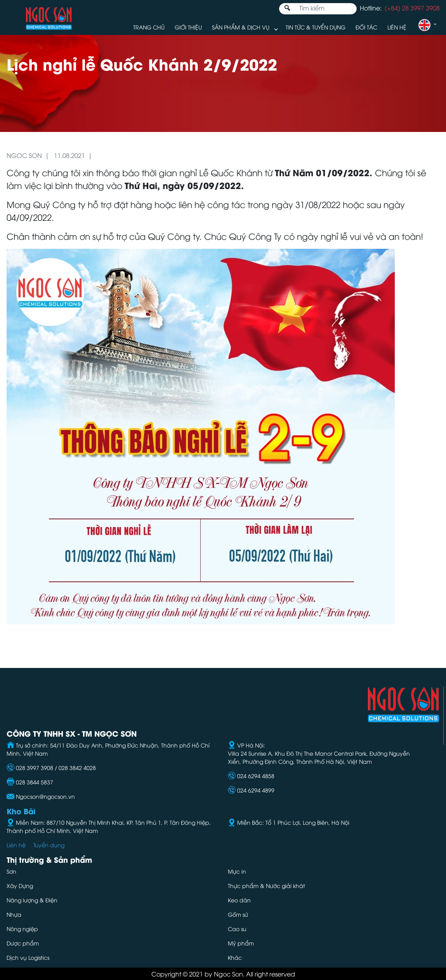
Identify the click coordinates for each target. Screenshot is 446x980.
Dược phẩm (23, 943)
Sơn (11, 871)
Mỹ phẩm (241, 943)
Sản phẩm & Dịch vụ (241, 27)
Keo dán (239, 900)
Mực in (238, 871)
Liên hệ (397, 27)
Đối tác (366, 27)
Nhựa (14, 914)
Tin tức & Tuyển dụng (316, 27)
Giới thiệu (188, 27)
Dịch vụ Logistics (28, 957)
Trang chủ (149, 27)
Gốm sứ (238, 914)
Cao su (237, 929)
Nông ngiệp (22, 929)
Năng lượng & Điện (32, 900)
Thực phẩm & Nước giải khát (266, 885)
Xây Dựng (20, 885)
